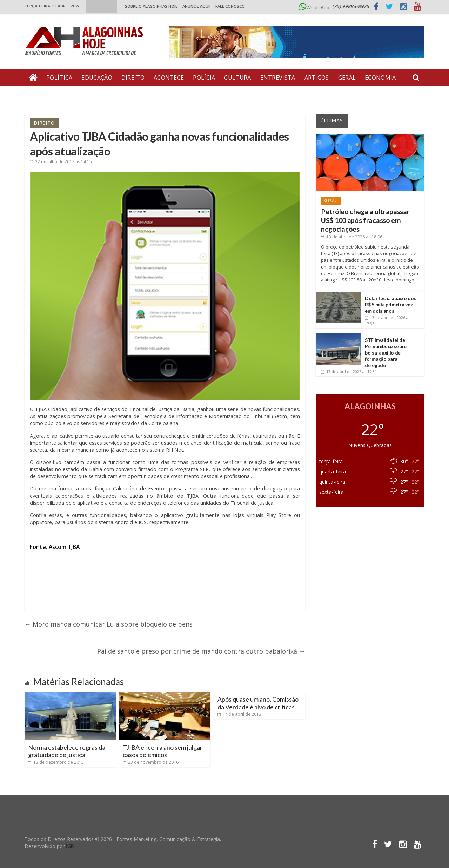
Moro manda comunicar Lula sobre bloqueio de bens (109, 624)
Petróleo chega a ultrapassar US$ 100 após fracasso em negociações (365, 220)
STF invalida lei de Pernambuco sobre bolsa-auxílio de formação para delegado (386, 353)
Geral (347, 78)
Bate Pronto (49, 95)
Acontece (169, 78)
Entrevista (278, 78)
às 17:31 (349, 372)
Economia (380, 78)
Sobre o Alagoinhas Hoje (151, 6)
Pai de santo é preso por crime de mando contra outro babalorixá (201, 651)
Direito (133, 78)
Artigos (317, 78)
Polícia (204, 78)
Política (59, 78)
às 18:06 (352, 237)
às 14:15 (61, 162)
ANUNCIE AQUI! (196, 6)
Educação (97, 78)
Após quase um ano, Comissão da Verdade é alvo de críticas (258, 703)
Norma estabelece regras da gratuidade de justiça (67, 751)
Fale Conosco (230, 6)
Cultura (237, 78)
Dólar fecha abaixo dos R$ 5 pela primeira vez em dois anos (390, 304)
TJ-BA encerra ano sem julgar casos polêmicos (163, 751)
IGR (70, 846)
